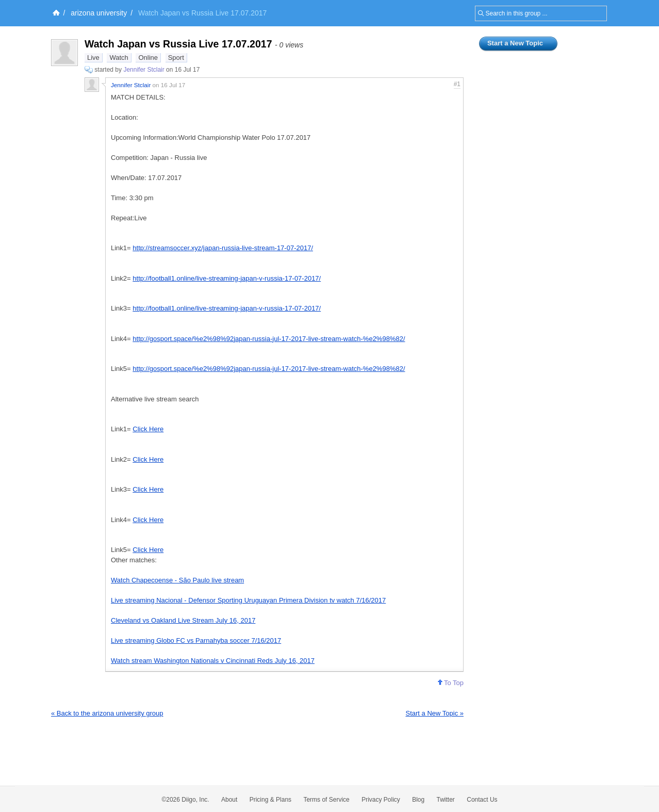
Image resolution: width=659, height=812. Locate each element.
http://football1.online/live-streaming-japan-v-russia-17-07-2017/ (227, 278)
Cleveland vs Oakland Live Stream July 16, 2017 (183, 620)
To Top (451, 683)
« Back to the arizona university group (107, 713)
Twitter (446, 800)
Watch (119, 58)
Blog (418, 800)
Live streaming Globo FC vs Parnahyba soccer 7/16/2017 (196, 640)
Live (93, 58)
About (229, 800)
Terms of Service (326, 800)
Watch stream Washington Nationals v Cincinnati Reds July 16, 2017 (213, 661)
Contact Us (482, 800)
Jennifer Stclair (144, 70)
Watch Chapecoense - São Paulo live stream (177, 580)
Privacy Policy (381, 800)
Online (148, 58)
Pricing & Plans (270, 800)
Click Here (148, 429)
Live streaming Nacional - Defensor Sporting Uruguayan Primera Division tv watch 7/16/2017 (248, 600)
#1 (457, 84)
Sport (176, 58)
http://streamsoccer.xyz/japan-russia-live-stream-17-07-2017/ (223, 248)
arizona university (99, 13)
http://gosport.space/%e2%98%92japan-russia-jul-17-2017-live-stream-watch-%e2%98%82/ (269, 339)
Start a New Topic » (435, 713)
